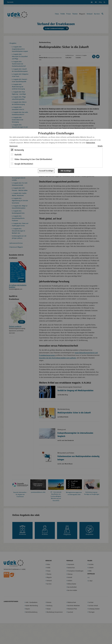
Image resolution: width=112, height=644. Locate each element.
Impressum (14, 146)
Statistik (18, 155)
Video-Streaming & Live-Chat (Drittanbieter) (33, 159)
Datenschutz (91, 143)
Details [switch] (100, 146)
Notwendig (19, 150)
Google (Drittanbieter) (24, 164)
